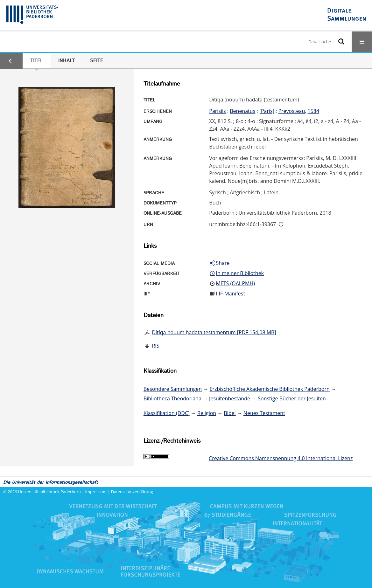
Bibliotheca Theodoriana (172, 398)
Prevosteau (291, 111)
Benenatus (242, 111)
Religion (207, 413)
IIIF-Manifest (230, 294)
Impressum (96, 492)
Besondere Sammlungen (173, 389)
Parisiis (217, 111)
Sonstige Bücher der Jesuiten (292, 398)
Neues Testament (264, 413)
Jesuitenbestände (230, 398)
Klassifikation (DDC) (167, 413)
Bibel (230, 413)
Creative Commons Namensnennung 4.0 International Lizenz (281, 458)
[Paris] (267, 111)
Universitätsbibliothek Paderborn (49, 492)
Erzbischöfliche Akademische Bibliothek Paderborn (269, 389)
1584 (314, 111)
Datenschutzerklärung (132, 492)
